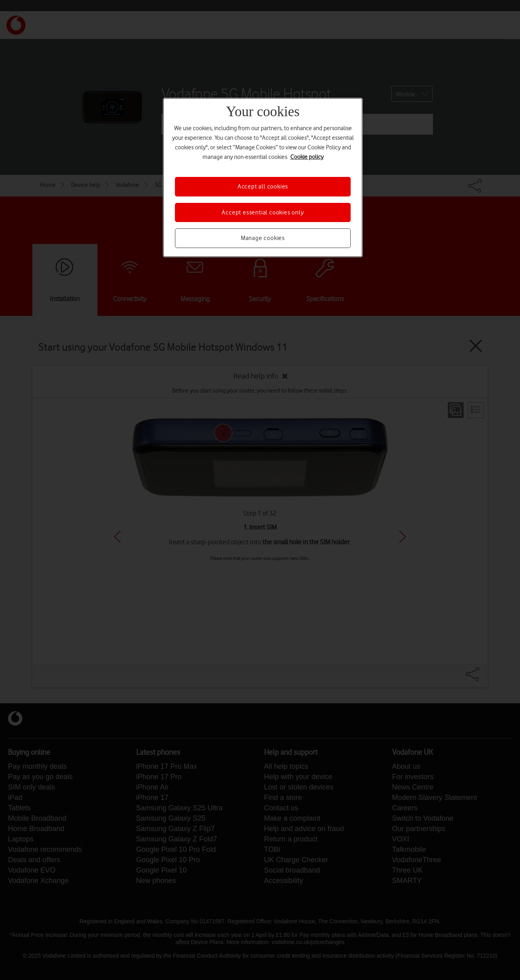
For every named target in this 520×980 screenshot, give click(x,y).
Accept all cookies (263, 186)
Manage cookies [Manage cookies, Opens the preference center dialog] (263, 238)
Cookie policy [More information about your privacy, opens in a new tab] (307, 157)
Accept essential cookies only (263, 212)
